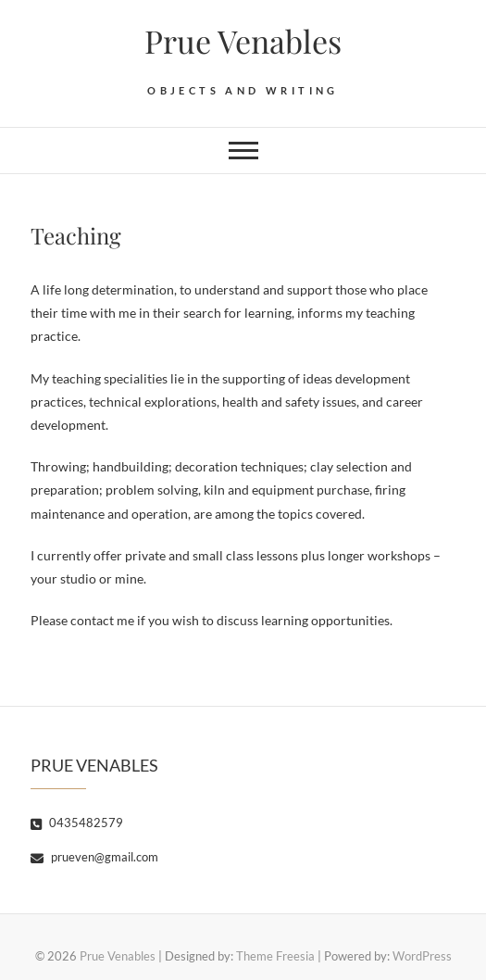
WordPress (422, 956)
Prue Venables (243, 41)
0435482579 (77, 823)
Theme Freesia (275, 956)
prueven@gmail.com (94, 857)
